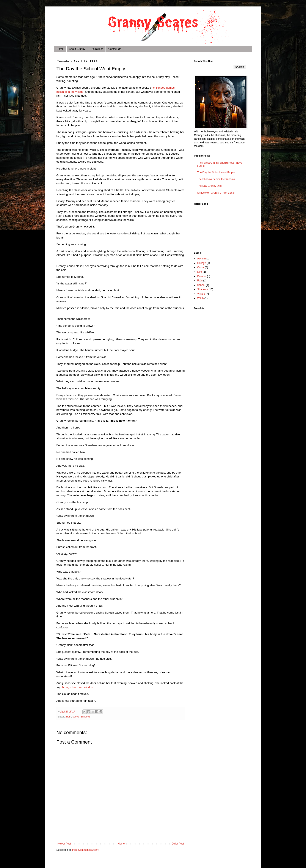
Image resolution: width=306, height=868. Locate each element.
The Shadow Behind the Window (216, 179)
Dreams (202, 276)
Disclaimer (97, 49)
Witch (201, 298)
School (76, 717)
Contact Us (115, 49)
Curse (201, 267)
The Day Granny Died (210, 186)
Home (60, 49)
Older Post (178, 844)
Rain (69, 717)
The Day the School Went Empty (216, 173)
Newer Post (64, 844)
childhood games (164, 88)
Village (201, 294)
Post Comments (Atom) (86, 850)
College (202, 263)
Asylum (202, 259)
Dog (200, 272)
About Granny (77, 49)
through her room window (77, 687)
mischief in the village (70, 92)
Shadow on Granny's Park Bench (216, 193)
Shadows (86, 717)
